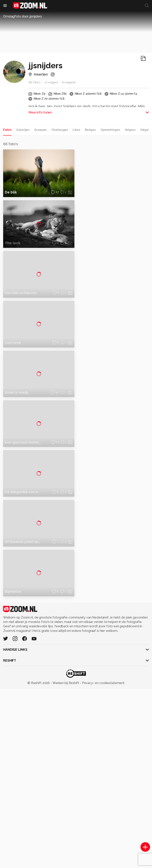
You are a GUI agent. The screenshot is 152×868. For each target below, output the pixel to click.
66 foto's (35, 82)
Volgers (130, 130)
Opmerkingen (110, 130)
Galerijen (23, 130)
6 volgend (69, 82)
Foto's (7, 130)
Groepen (40, 130)
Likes (76, 130)
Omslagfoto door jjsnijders (23, 16)
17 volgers (51, 82)
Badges (90, 130)
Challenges (60, 130)
